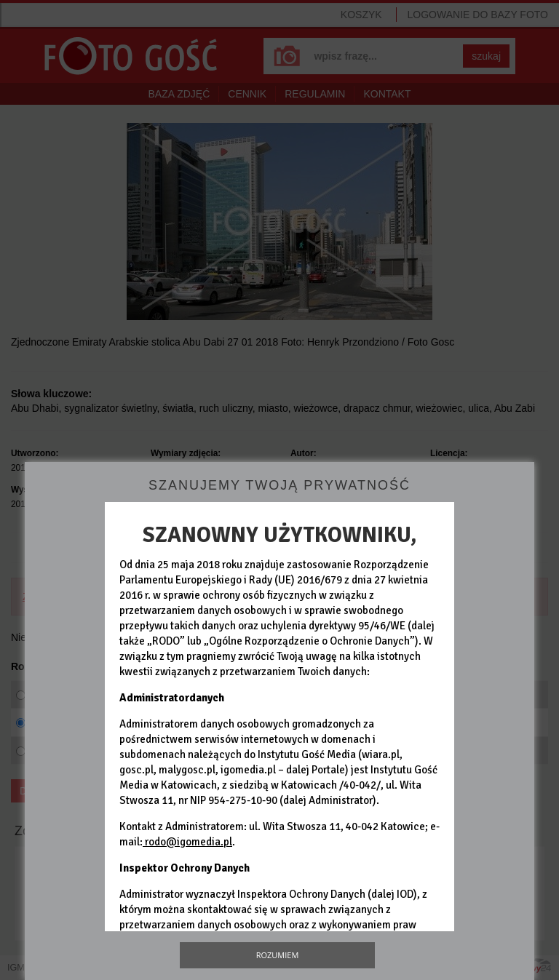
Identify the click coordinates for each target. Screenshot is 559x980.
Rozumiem (278, 955)
